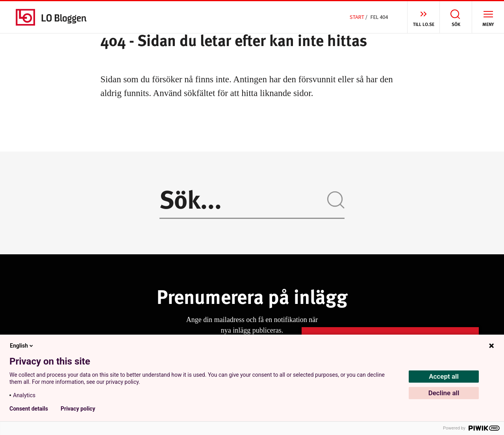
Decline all (444, 393)
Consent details (29, 409)
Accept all (444, 376)
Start (357, 17)
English (22, 346)
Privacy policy (78, 409)
